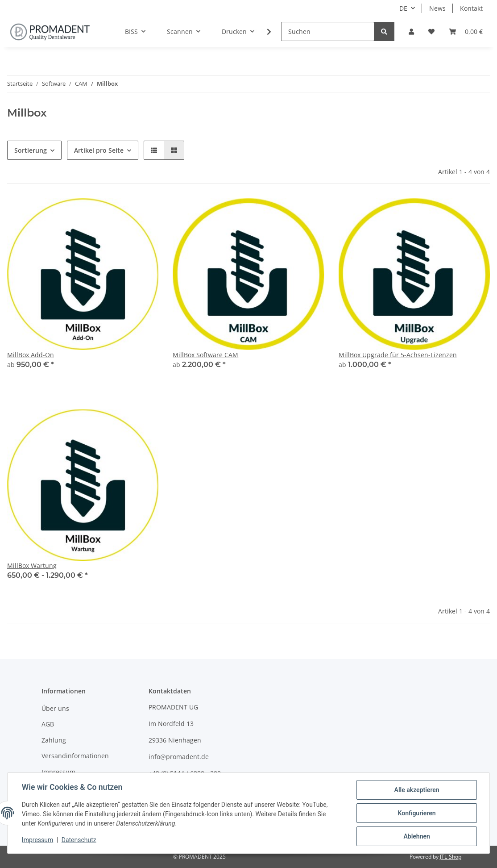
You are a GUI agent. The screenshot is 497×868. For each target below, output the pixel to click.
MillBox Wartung (32, 565)
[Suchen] (328, 31)
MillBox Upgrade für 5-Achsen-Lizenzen (398, 355)
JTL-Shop (451, 857)
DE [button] (403, 8)
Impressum (58, 772)
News (437, 8)
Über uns (55, 708)
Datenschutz (79, 840)
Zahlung (54, 740)
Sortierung (31, 150)
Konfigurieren (416, 813)
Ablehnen (416, 836)
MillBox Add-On (31, 355)
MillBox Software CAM (205, 355)
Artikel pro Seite (99, 150)
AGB (48, 724)
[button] (411, 31)
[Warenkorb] (466, 31)
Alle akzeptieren (416, 790)
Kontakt (471, 8)
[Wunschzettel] (431, 31)
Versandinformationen (75, 756)
